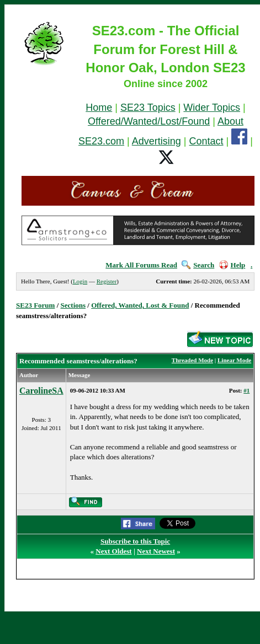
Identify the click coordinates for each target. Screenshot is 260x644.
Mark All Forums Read (141, 265)
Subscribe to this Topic (135, 541)
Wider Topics (212, 108)
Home (99, 108)
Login (80, 281)
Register (107, 281)
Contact (206, 141)
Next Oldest (113, 551)
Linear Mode (234, 360)
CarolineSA (41, 391)
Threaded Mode (192, 360)
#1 (246, 390)
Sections (73, 305)
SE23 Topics (148, 108)
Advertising (156, 141)
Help (232, 265)
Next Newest (156, 551)
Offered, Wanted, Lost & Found (140, 305)
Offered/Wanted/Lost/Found (149, 121)
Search (198, 265)
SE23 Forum (35, 305)
